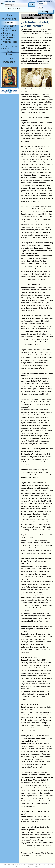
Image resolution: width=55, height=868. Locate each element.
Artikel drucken (47, 29)
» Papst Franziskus (7, 48)
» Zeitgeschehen (9, 46)
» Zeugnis (6, 40)
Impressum (9, 62)
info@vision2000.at (33, 867)
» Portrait (6, 33)
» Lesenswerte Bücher (8, 37)
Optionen (8, 8)
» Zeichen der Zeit (8, 35)
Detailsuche (17, 8)
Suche (10, 51)
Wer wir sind (9, 19)
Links (9, 54)
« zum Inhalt (28, 18)
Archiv (9, 23)
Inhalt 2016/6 (10, 26)
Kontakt (9, 58)
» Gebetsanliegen (10, 42)
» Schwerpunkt (9, 31)
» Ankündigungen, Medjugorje (9, 44)
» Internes (6, 28)
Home (9, 15)
